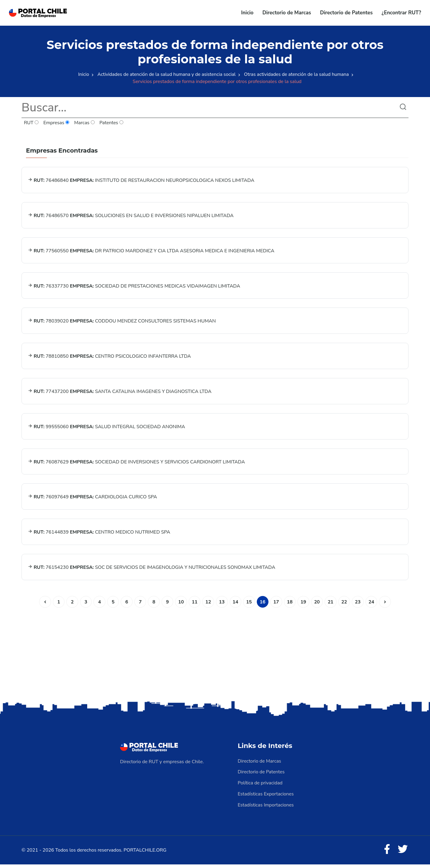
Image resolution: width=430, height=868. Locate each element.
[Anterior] (43, 606)
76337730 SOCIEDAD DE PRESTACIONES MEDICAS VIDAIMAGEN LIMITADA (134, 287)
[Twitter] (403, 853)
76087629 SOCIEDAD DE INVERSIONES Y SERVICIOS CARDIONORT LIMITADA (136, 465)
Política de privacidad (260, 787)
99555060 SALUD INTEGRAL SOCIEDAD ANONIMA (106, 429)
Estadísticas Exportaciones (266, 798)
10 (181, 606)
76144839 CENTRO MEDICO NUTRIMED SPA (99, 536)
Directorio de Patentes (346, 13)
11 (194, 606)
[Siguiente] (387, 606)
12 (208, 606)
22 (345, 606)
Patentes (112, 123)
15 (249, 606)
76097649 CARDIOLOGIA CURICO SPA (92, 500)
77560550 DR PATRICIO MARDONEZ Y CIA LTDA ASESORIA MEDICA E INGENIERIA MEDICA (151, 252)
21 (332, 606)
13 (222, 606)
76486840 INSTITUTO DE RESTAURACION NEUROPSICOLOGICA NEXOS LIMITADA (141, 181)
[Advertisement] (215, 657)
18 (290, 606)
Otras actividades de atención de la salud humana (297, 74)
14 (235, 606)
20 (318, 606)
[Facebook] (386, 853)
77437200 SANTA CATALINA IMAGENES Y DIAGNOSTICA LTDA (120, 394)
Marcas (85, 123)
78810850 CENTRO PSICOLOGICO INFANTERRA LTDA (109, 358)
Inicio (247, 13)
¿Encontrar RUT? (401, 13)
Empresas (57, 123)
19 (304, 606)
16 (263, 606)
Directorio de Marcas (287, 13)
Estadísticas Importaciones (266, 808)
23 (359, 606)
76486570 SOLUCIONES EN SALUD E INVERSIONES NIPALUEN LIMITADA (131, 216)
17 (277, 606)
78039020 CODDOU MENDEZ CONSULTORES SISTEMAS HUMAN (122, 323)
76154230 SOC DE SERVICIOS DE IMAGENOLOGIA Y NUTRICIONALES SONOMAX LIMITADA (152, 572)
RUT (31, 123)
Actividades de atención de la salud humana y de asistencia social (166, 74)
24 (373, 606)
